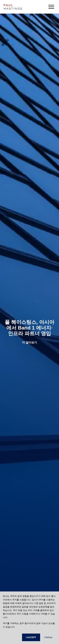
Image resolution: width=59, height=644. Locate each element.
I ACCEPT (31, 637)
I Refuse (48, 637)
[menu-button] (51, 7)
